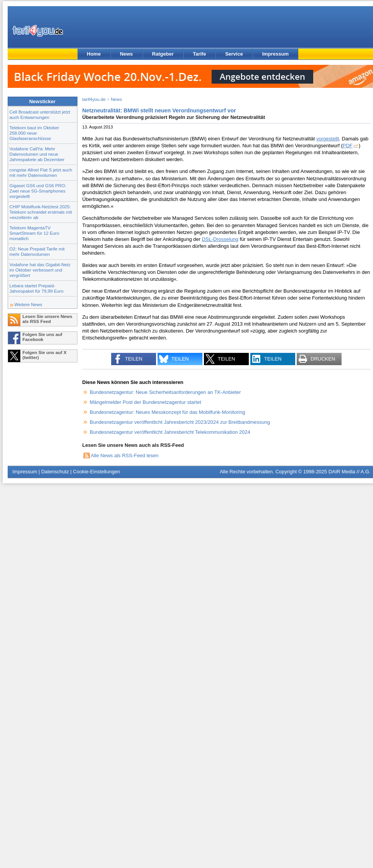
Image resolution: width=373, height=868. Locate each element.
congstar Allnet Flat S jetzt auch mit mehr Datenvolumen (41, 172)
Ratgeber (163, 54)
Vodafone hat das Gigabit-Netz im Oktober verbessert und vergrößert (40, 270)
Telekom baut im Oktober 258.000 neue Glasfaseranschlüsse (35, 133)
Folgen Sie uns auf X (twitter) (45, 355)
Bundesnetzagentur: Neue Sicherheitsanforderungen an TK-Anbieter (165, 392)
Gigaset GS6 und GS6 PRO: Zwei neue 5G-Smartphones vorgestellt (38, 191)
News (127, 54)
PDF (348, 146)
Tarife (199, 54)
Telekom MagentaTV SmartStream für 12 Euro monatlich (35, 233)
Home (94, 54)
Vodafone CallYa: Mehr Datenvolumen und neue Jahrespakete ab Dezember (37, 154)
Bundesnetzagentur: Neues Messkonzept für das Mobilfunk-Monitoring (167, 412)
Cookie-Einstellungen (96, 472)
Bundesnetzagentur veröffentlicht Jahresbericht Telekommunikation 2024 (170, 432)
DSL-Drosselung (220, 239)
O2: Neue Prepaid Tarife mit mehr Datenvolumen (37, 251)
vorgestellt (328, 139)
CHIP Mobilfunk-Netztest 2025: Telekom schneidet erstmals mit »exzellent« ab (41, 212)
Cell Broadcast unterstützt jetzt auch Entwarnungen (40, 114)
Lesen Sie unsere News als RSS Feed (48, 319)
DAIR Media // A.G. (350, 472)
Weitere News (29, 304)
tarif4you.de (94, 99)
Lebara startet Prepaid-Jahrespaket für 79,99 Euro (37, 288)
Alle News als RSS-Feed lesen (125, 455)
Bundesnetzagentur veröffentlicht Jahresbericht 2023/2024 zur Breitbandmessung (180, 422)
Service (234, 54)
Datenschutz (55, 472)
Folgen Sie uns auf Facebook (43, 337)
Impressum (275, 54)
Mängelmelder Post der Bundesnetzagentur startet (145, 402)
